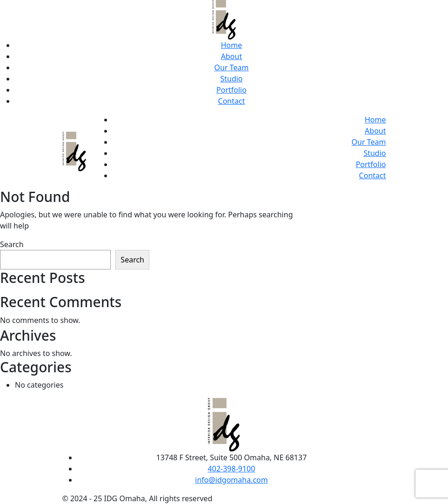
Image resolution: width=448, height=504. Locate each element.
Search (12, 244)
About (231, 56)
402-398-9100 (232, 469)
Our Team (232, 67)
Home (232, 45)
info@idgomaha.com (231, 480)
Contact (232, 101)
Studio (231, 79)
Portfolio (231, 90)
